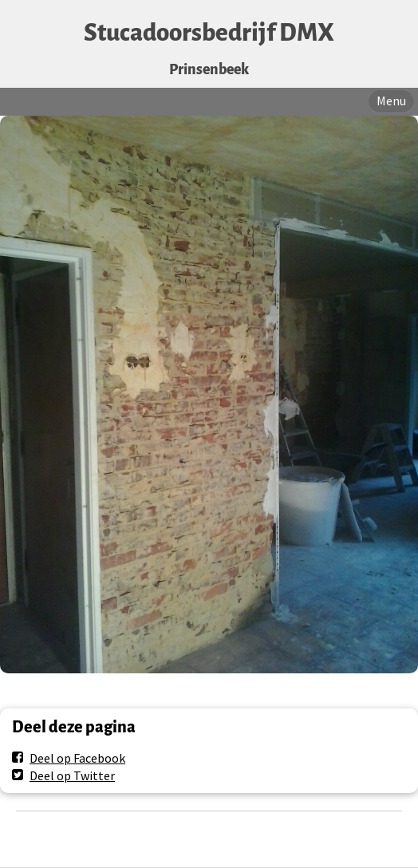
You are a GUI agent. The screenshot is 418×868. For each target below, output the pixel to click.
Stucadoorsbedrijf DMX (209, 33)
